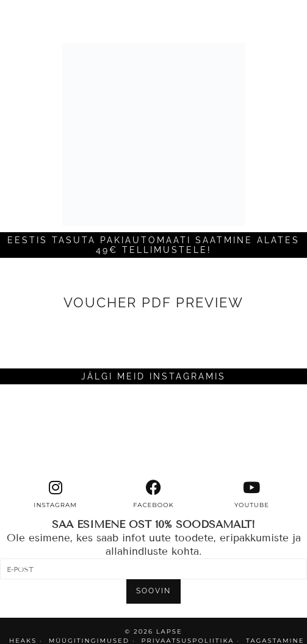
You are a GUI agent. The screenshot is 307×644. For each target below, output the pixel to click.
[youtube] (252, 494)
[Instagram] (38, 432)
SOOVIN (153, 591)
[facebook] (153, 494)
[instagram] (55, 494)
